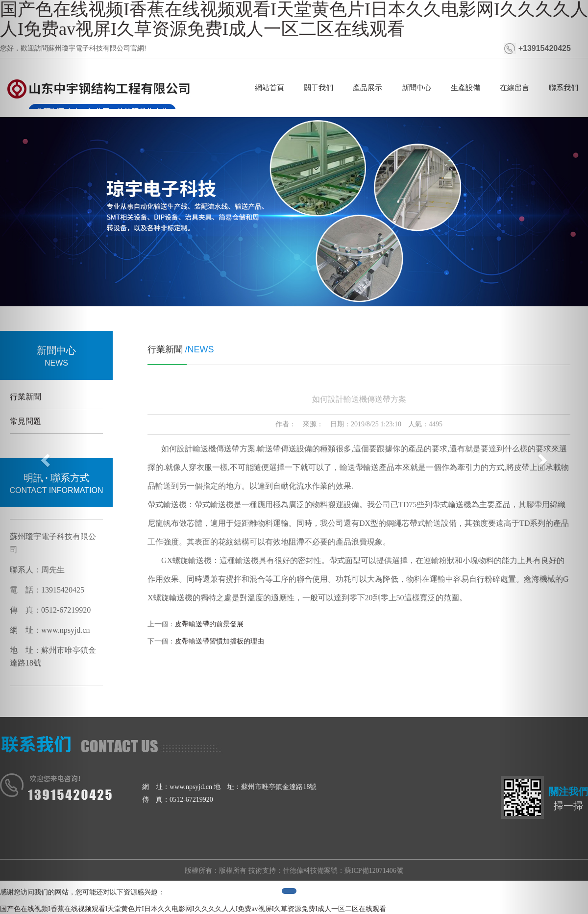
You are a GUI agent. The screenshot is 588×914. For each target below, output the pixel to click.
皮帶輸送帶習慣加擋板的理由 (220, 641)
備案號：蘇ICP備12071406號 (360, 871)
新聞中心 (416, 88)
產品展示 (367, 88)
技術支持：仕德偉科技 (283, 871)
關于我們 (318, 88)
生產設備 (465, 88)
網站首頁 (269, 88)
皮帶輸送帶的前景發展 (209, 624)
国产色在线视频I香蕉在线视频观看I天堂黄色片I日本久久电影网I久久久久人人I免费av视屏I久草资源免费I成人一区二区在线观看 (193, 909)
